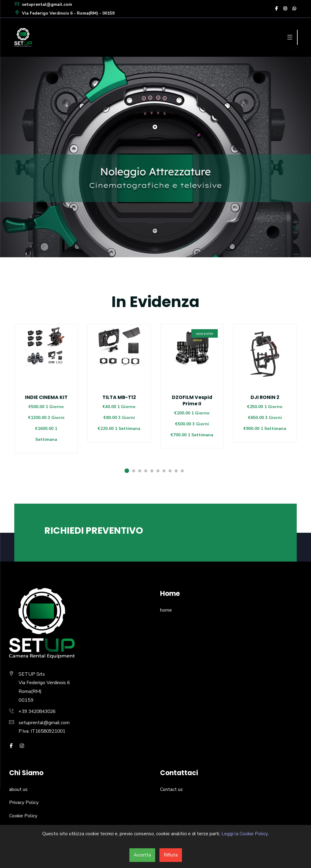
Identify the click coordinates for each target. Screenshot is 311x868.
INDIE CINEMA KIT (46, 397)
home (166, 610)
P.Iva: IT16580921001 (44, 731)
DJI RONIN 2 (265, 397)
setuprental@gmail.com (43, 4)
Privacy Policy (24, 802)
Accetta (142, 855)
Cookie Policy (23, 815)
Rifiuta (171, 855)
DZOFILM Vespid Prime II (192, 400)
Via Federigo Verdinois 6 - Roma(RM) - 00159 (65, 13)
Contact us (171, 789)
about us (18, 789)
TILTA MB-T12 (119, 397)
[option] (46, 396)
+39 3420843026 (39, 711)
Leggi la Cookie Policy (245, 834)
